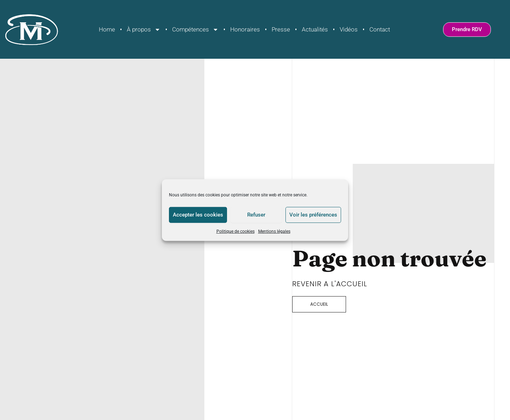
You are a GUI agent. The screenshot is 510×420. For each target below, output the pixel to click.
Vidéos (349, 29)
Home (107, 29)
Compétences (195, 30)
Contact (380, 29)
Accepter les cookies (198, 215)
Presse (281, 29)
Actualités (315, 29)
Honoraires (245, 29)
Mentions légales (274, 231)
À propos (144, 30)
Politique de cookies (236, 231)
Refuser (256, 215)
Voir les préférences (313, 215)
